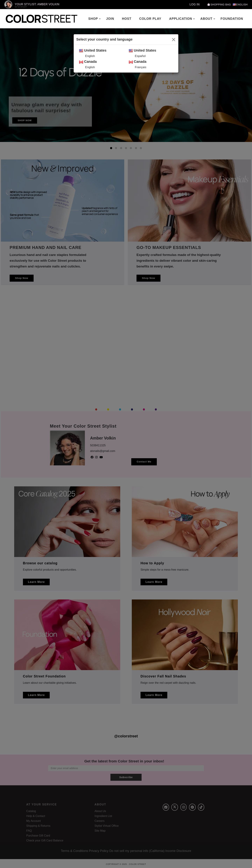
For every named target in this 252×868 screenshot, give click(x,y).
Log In (191, 4)
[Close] (174, 40)
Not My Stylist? (21, 7)
